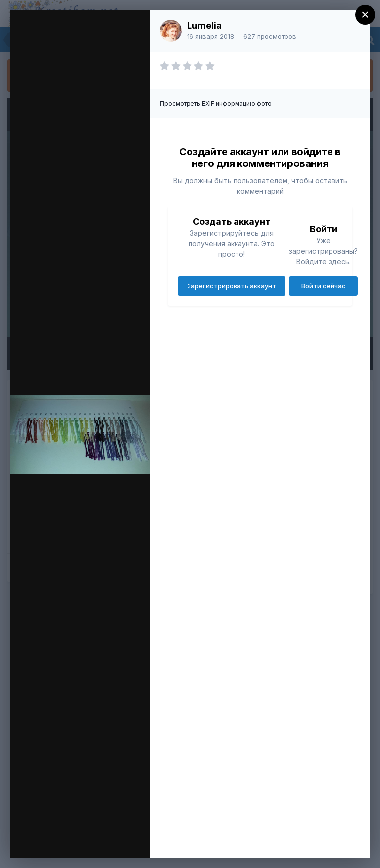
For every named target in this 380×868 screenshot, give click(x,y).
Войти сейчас (324, 286)
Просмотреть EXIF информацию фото (216, 103)
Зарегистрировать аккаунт (232, 286)
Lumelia (204, 26)
